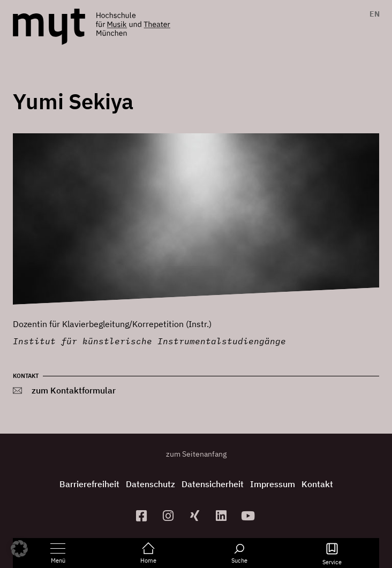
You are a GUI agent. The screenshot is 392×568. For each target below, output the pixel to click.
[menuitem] (372, 14)
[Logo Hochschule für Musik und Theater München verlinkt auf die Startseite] (49, 27)
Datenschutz (150, 484)
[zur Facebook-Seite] (143, 516)
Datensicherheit (213, 484)
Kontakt (317, 484)
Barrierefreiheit (89, 484)
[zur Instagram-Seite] (169, 516)
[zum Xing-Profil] (196, 516)
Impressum (273, 484)
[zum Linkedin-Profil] (223, 516)
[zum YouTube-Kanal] (250, 516)
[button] (19, 549)
